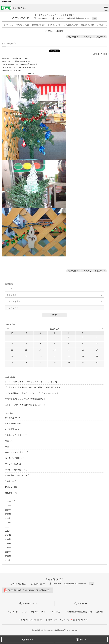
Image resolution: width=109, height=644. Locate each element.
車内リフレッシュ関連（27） (17, 452)
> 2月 (101, 329)
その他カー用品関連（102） (17, 470)
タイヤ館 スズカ (19, 8)
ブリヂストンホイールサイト (56, 620)
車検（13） (10, 447)
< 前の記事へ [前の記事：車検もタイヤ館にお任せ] (73, 37)
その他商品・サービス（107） (18, 475)
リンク (24, 612)
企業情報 (99, 612)
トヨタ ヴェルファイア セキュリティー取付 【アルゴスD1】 (31, 382)
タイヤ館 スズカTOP (71, 25)
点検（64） (10, 441)
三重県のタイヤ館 (54, 25)
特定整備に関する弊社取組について (79, 612)
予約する (81, 640)
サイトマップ (13, 612)
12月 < (8, 329)
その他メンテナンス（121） (17, 435)
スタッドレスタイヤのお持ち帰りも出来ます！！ (25, 405)
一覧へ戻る (87, 37)
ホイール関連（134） (14, 423)
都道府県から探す (38, 25)
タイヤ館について (28, 604)
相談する (28, 640)
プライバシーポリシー (39, 612)
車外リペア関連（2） (14, 464)
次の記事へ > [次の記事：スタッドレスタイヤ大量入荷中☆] (100, 37)
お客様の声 (81, 604)
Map (94, 19)
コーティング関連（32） (15, 458)
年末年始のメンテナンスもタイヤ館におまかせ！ (25, 399)
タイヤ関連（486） (13, 418)
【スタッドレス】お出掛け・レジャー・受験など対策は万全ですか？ (33, 387)
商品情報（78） (11, 493)
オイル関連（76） (12, 429)
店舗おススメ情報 (87, 25)
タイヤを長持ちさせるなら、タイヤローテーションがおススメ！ (32, 393)
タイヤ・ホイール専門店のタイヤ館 (16, 25)
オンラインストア (79, 620)
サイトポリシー (57, 612)
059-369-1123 (22, 18)
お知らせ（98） (11, 487)
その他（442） (11, 481)
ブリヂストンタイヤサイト (30, 620)
